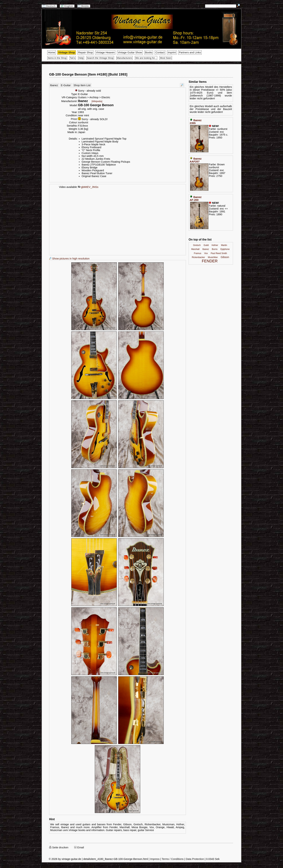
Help (81, 58)
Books (149, 52)
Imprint (172, 52)
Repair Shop (85, 52)
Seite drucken (59, 847)
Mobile (84, 6)
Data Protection (195, 859)
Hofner (215, 245)
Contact (160, 52)
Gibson (225, 257)
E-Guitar (66, 85)
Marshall (195, 249)
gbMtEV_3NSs (88, 187)
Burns (215, 249)
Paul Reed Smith (219, 253)
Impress (155, 859)
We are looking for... (146, 58)
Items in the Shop (57, 58)
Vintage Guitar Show (130, 52)
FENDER (210, 261)
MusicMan (213, 257)
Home (52, 52)
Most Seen (166, 58)
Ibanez (54, 85)
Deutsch (49, 6)
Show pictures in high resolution (69, 259)
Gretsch (197, 245)
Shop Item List (82, 85)
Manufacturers (124, 58)
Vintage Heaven (105, 52)
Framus (198, 253)
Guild (206, 245)
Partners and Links (190, 52)
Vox (206, 253)
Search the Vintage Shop (100, 58)
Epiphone (225, 249)
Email (79, 847)
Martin (224, 245)
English (67, 6)
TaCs (73, 58)
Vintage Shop (67, 52)
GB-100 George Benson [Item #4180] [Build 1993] (88, 74)
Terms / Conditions (173, 859)
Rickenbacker (198, 257)
